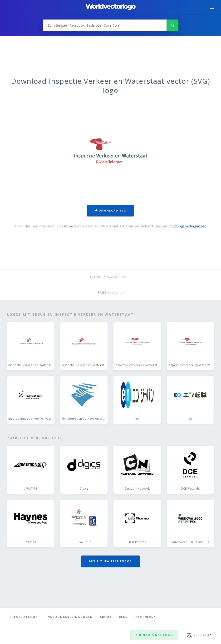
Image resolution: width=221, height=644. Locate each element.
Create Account (25, 617)
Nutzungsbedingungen (70, 617)
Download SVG (111, 210)
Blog (124, 617)
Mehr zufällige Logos (110, 561)
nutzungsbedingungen (188, 226)
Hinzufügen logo (154, 635)
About (106, 617)
